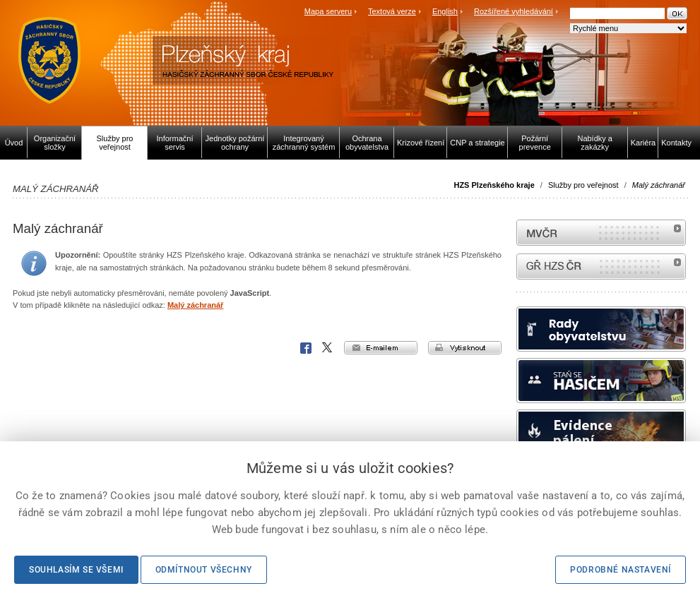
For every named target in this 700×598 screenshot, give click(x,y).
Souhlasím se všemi (76, 570)
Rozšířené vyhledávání (514, 11)
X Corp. (328, 348)
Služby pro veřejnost (583, 185)
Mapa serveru (328, 11)
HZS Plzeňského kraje (494, 185)
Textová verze (392, 11)
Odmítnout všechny (204, 570)
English (445, 11)
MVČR (601, 233)
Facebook (306, 348)
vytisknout (465, 348)
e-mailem (381, 348)
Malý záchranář (195, 305)
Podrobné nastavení (621, 570)
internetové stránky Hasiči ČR (601, 267)
